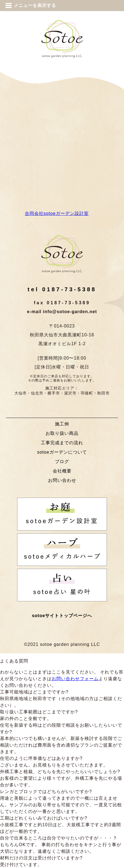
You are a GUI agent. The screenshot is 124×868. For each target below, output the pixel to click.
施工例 (62, 424)
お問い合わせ (62, 480)
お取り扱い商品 (62, 433)
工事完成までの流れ (62, 443)
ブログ (62, 462)
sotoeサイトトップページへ (62, 616)
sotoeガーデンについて (62, 452)
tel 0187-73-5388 (62, 289)
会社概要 (62, 471)
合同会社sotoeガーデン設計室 (57, 213)
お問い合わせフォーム (75, 679)
